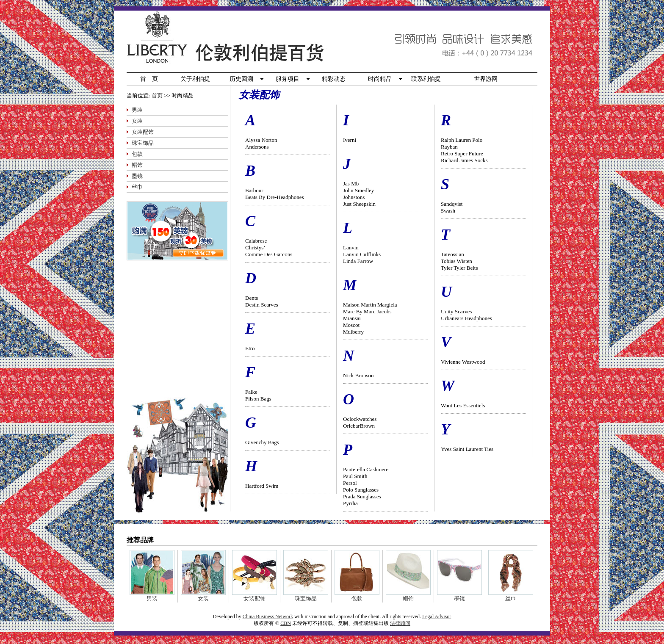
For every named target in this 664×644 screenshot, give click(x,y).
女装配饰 (143, 132)
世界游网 (486, 79)
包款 (137, 154)
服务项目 (288, 79)
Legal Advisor (437, 616)
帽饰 (137, 165)
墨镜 (137, 176)
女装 (137, 121)
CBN (286, 623)
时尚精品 (380, 79)
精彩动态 (334, 79)
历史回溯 (241, 79)
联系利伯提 (426, 79)
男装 (137, 110)
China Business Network (268, 616)
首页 (157, 95)
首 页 (149, 79)
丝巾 (137, 187)
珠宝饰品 (143, 143)
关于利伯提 (195, 79)
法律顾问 (400, 623)
